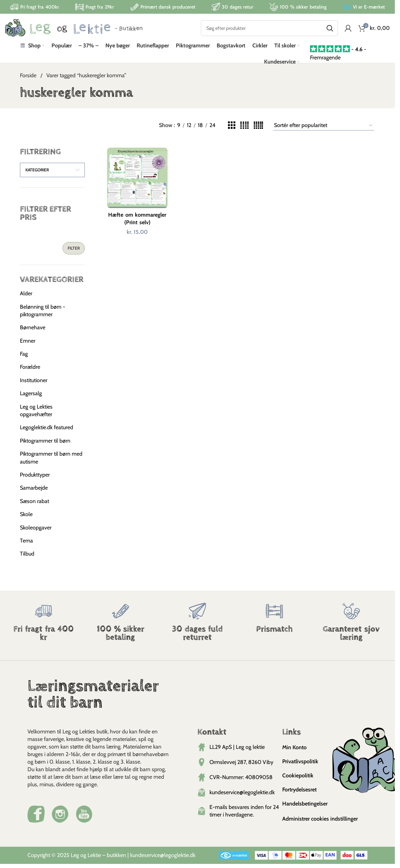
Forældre (30, 371)
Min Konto (294, 751)
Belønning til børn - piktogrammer (43, 315)
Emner (28, 345)
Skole (26, 518)
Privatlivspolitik (300, 766)
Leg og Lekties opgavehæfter (36, 415)
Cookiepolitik (298, 780)
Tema (26, 545)
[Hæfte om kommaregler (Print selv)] (137, 181)
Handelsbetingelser (305, 808)
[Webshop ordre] (324, 129)
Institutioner (34, 384)
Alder (26, 298)
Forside (29, 80)
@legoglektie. (175, 859)
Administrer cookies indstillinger (320, 823)
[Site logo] (74, 30)
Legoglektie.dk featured (47, 432)
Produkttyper (35, 479)
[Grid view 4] (244, 130)
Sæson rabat (35, 505)
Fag (24, 358)
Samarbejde (34, 492)
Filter (74, 252)
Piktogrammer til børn (45, 445)
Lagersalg (31, 398)
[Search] (269, 31)
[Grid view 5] (258, 130)
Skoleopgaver (36, 532)
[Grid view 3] (232, 130)
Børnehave (33, 332)
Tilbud (27, 558)
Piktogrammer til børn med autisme (51, 462)
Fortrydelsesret (299, 794)
